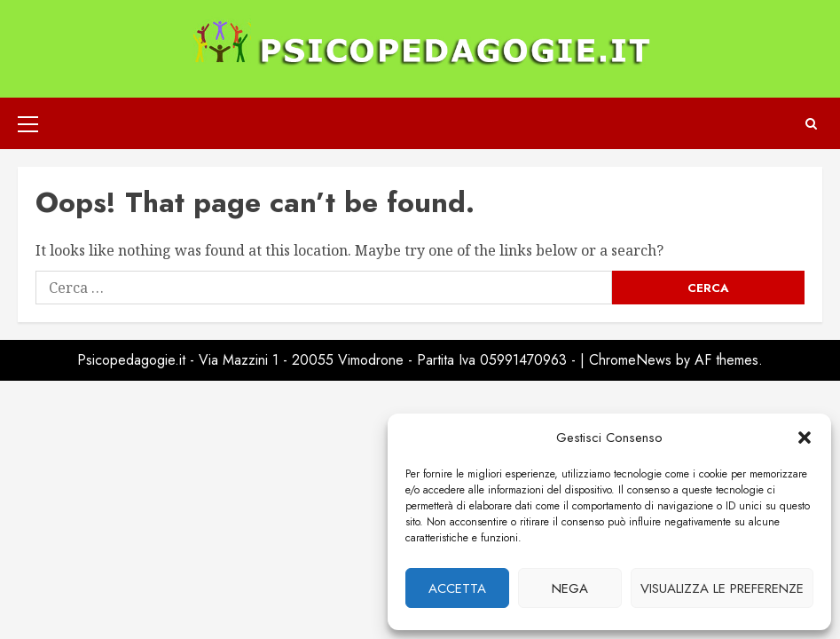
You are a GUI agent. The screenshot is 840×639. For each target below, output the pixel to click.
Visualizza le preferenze (722, 588)
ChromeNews (630, 360)
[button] (805, 438)
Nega (570, 588)
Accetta (457, 588)
